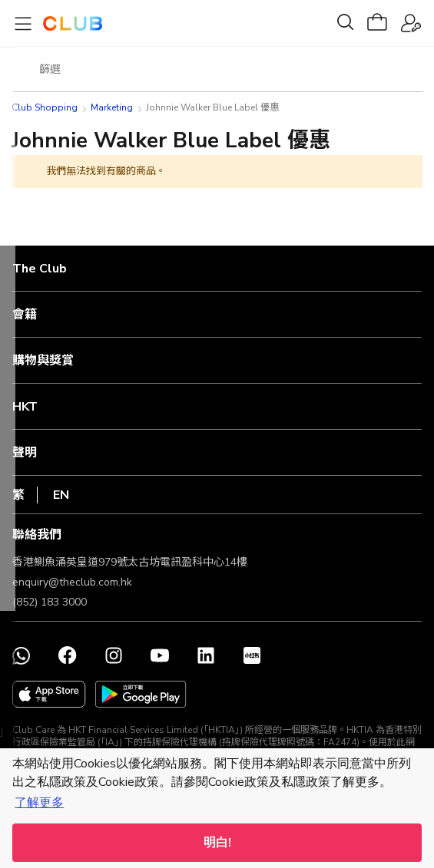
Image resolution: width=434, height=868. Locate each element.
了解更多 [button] (39, 803)
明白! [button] (217, 843)
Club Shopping (45, 107)
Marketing (112, 107)
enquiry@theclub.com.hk (72, 582)
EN (61, 495)
